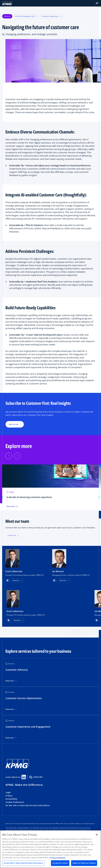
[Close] (97, 835)
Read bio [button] (16, 580)
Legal (8, 792)
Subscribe (36, 777)
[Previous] (9, 456)
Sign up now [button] (14, 424)
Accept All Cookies (60, 863)
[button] (97, 3)
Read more (10, 681)
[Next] (17, 456)
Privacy (9, 796)
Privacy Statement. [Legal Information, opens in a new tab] (58, 858)
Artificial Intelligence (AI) (26, 16)
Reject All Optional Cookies (84, 863)
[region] (50, 849)
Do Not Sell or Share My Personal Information (28, 805)
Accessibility (11, 799)
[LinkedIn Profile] (9, 620)
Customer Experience (51, 16)
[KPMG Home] (7, 3)
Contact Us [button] (12, 535)
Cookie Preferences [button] (15, 802)
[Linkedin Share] (24, 777)
